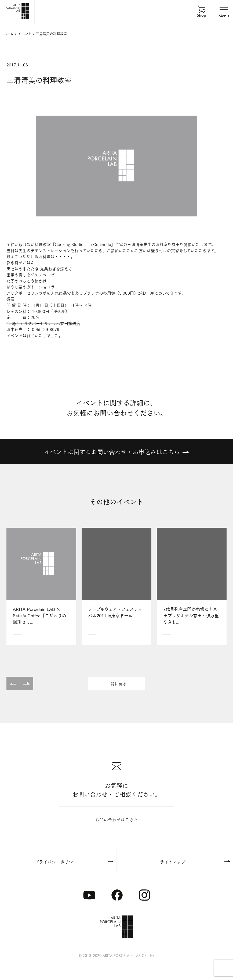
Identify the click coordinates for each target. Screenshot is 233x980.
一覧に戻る (117, 684)
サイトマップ (173, 862)
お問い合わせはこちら (116, 819)
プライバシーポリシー (56, 862)
